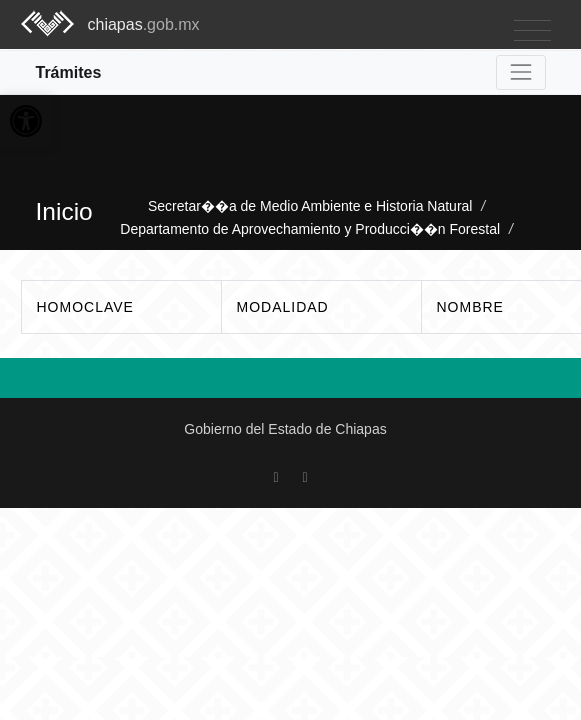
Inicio (64, 211)
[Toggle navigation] (532, 31)
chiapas (144, 24)
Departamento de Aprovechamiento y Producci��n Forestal (310, 229)
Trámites (69, 72)
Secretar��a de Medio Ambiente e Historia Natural (312, 206)
